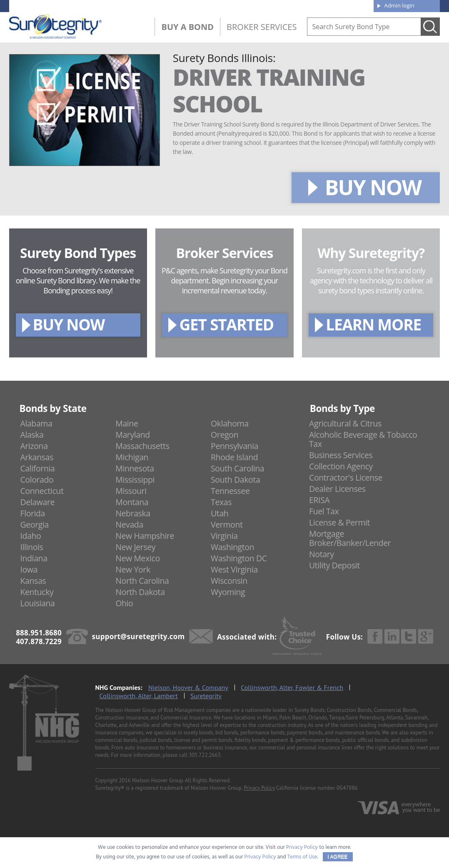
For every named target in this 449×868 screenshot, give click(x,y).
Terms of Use (302, 857)
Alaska (32, 435)
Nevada (129, 525)
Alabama (36, 423)
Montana (132, 502)
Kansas (33, 581)
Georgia (34, 525)
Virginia (224, 536)
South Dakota (235, 480)
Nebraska (133, 513)
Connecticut (42, 491)
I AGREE (338, 857)
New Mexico (138, 558)
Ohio (124, 603)
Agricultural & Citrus (345, 423)
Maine (127, 423)
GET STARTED (226, 324)
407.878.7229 (134, 5)
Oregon (224, 435)
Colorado (37, 480)
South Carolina (237, 468)
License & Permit (339, 522)
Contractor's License (346, 477)
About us (238, 5)
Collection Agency (341, 466)
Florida (32, 513)
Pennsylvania (234, 446)
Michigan (132, 457)
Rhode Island (234, 457)
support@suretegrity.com (138, 636)
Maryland (133, 435)
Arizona (34, 446)
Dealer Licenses (337, 489)
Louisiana (37, 603)
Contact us (348, 5)
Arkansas (37, 457)
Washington (232, 547)
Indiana (34, 558)
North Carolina (142, 581)
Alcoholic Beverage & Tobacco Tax (363, 439)
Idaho (30, 536)
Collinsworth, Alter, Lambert (139, 696)
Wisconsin (229, 581)
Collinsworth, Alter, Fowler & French (292, 687)
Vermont (227, 525)
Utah (220, 513)
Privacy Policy (259, 788)
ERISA (319, 500)
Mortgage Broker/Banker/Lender (350, 538)
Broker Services (262, 27)
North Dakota (140, 592)
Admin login (399, 5)
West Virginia (234, 569)
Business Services (341, 455)
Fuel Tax (324, 511)
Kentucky (37, 592)
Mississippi (135, 480)
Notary (322, 554)
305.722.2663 (205, 755)
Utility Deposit (334, 565)
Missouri (131, 491)
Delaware (37, 502)
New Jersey (135, 547)
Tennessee (230, 491)
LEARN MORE (373, 324)
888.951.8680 (74, 5)
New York (133, 569)
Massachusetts (142, 446)
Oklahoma (230, 423)
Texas (221, 502)
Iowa (29, 569)
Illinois (31, 547)
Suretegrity (206, 696)
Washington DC (239, 558)
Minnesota (135, 468)
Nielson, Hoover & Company (188, 687)
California (37, 468)
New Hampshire (145, 536)
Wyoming (228, 592)
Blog (291, 5)
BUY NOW (373, 187)
